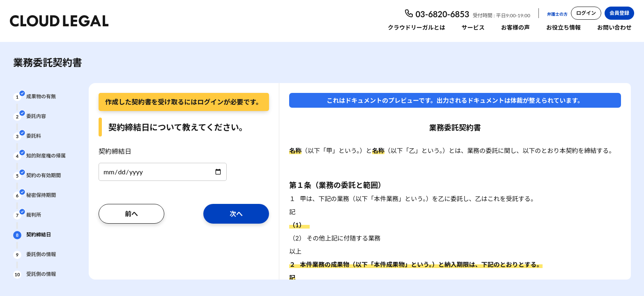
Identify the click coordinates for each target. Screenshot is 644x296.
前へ (131, 214)
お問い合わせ (614, 27)
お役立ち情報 (563, 27)
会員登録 (619, 13)
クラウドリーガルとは (416, 27)
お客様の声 (515, 27)
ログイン (586, 13)
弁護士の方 (557, 14)
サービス (473, 27)
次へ (236, 214)
